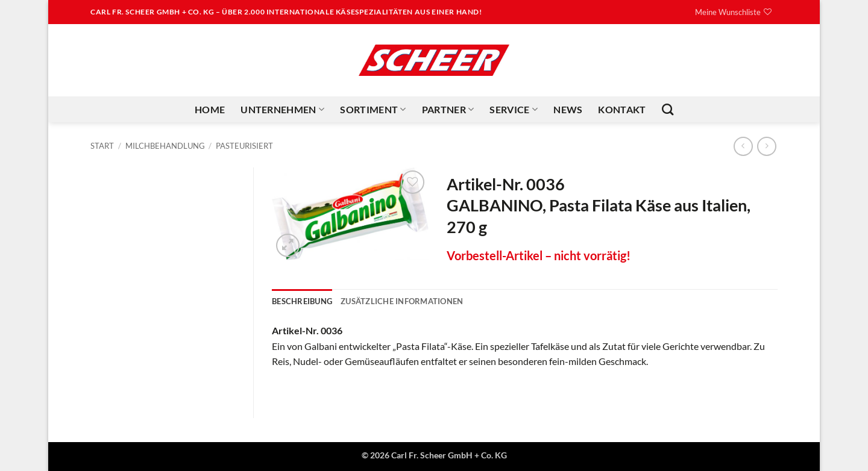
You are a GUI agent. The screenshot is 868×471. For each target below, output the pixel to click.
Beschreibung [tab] (302, 301)
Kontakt (622, 109)
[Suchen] (668, 109)
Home (210, 109)
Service (514, 110)
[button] (288, 245)
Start (102, 146)
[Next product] (743, 146)
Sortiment (373, 110)
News (568, 109)
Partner (448, 110)
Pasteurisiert (244, 146)
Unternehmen (282, 110)
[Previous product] (766, 146)
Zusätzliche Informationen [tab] (402, 301)
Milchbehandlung (165, 146)
